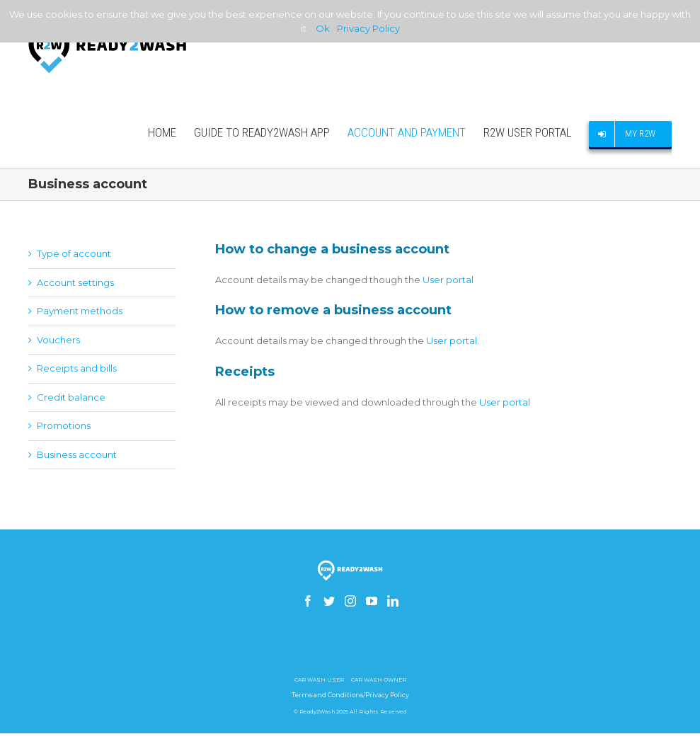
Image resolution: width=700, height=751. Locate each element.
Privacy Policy (368, 28)
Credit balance (71, 397)
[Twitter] (329, 601)
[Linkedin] (393, 601)
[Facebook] (308, 601)
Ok (323, 28)
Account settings (75, 282)
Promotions (64, 425)
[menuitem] (171, 132)
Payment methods (80, 311)
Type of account (74, 253)
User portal (448, 280)
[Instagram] (350, 601)
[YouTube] (372, 601)
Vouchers (58, 340)
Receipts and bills (77, 368)
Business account (77, 454)
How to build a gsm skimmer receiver (350, 651)
